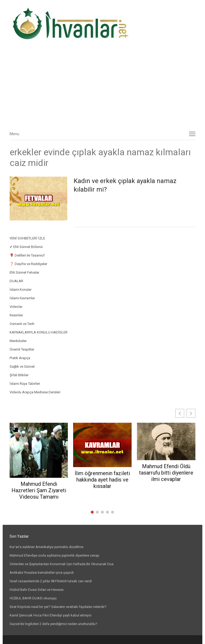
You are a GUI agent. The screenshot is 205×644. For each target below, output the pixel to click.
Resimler (16, 315)
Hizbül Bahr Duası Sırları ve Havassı (37, 590)
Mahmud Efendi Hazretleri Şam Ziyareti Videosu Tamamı (39, 490)
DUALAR (16, 281)
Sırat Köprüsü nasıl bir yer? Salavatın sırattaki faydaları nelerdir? (58, 607)
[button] (191, 413)
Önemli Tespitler (22, 349)
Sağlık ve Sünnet (22, 366)
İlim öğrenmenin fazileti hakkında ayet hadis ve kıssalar (102, 480)
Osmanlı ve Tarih (22, 324)
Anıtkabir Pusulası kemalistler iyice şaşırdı (42, 573)
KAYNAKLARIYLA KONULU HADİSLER (39, 332)
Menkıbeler (18, 341)
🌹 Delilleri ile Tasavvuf (27, 255)
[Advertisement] (103, 87)
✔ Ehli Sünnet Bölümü (26, 247)
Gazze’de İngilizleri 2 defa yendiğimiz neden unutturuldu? (53, 624)
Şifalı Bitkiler (19, 375)
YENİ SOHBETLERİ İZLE (27, 238)
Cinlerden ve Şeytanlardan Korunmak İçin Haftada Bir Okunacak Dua (62, 564)
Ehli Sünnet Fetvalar (24, 272)
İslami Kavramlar (22, 298)
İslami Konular (21, 290)
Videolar (16, 307)
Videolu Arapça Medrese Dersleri (35, 392)
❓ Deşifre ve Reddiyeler (28, 264)
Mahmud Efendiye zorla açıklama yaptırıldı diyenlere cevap (54, 555)
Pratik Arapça (20, 358)
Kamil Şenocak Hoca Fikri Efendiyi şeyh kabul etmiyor (51, 615)
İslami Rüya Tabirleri (25, 384)
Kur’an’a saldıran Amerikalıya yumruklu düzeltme (46, 547)
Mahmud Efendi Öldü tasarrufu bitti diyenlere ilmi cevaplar (166, 473)
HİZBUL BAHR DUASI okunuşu (33, 598)
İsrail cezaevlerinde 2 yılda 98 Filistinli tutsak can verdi (51, 581)
